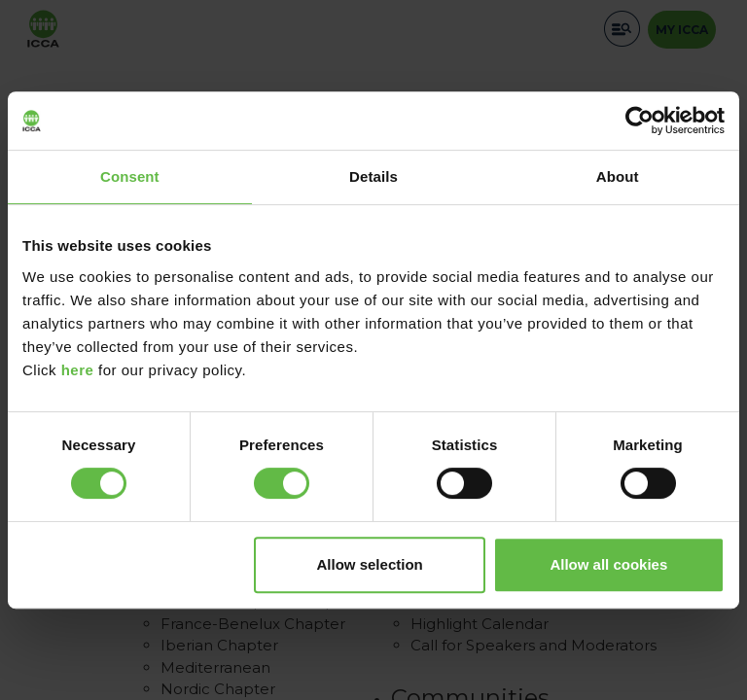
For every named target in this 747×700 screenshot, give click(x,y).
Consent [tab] (130, 176)
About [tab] (618, 176)
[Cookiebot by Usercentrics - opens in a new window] (640, 121)
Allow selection (370, 564)
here (78, 370)
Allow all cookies (608, 564)
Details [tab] (373, 176)
